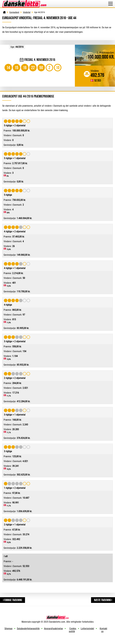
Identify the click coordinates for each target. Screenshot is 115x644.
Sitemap (8, 629)
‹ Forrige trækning (13, 600)
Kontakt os (103, 630)
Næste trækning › (103, 600)
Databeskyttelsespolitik (28, 629)
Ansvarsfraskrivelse (53, 629)
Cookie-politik (73, 630)
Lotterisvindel (87, 629)
